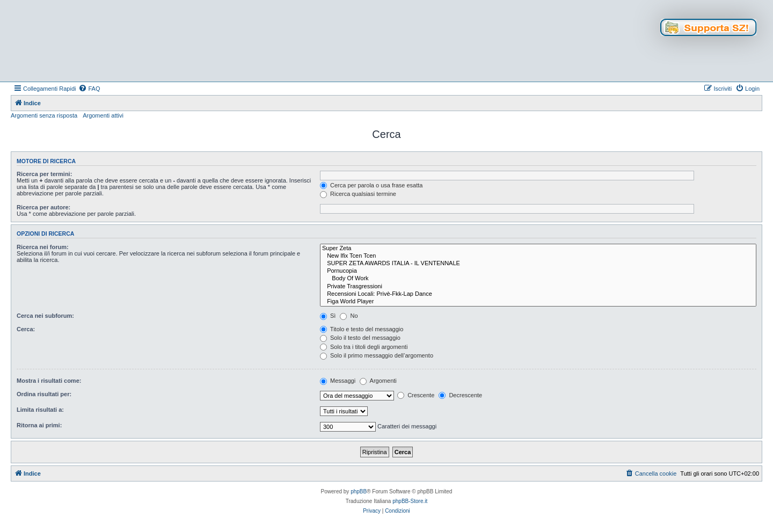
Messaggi (338, 381)
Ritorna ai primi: (39, 425)
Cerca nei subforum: (45, 316)
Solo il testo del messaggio (360, 338)
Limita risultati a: (40, 410)
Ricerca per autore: (43, 207)
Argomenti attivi (103, 115)
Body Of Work (538, 279)
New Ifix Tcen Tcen (538, 256)
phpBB (359, 491)
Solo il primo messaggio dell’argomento (377, 355)
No (349, 316)
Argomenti (378, 381)
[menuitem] (89, 89)
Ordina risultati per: (44, 394)
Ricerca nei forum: (43, 247)
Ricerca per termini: (44, 174)
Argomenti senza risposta (44, 115)
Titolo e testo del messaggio (362, 329)
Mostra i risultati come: (49, 381)
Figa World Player (538, 302)
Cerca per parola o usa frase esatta (371, 185)
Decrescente (460, 395)
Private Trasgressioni (538, 287)
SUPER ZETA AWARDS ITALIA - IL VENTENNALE (538, 264)
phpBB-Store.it (410, 501)
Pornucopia (538, 271)
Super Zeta (538, 249)
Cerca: (26, 329)
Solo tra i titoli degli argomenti (364, 347)
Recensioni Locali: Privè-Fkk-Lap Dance (538, 294)
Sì (328, 316)
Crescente (416, 395)
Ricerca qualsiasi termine (358, 194)
